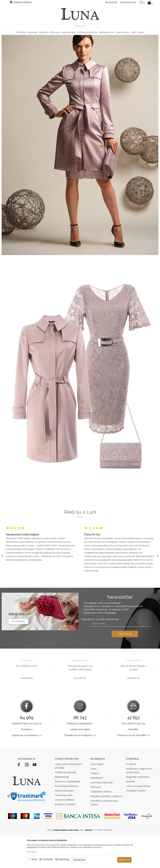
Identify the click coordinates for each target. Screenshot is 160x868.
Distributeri (97, 811)
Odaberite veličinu (101, 824)
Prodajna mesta (136, 823)
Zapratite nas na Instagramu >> (80, 768)
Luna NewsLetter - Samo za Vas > (81, 35)
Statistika (48, 859)
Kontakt (131, 814)
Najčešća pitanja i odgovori (107, 829)
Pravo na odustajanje (68, 814)
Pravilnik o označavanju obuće (104, 835)
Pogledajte (27, 711)
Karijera (95, 806)
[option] (28, 35)
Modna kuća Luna (11, 40)
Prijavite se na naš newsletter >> (133, 768)
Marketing (64, 859)
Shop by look (29, 40)
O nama (131, 797)
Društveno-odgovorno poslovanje (139, 803)
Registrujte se (128, 2)
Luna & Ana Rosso (132, 35)
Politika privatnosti (66, 805)
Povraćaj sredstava (66, 819)
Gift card (96, 820)
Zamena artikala (65, 833)
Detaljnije (32, 852)
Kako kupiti (97, 797)
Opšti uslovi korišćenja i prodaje (69, 799)
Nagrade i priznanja (138, 810)
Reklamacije (62, 810)
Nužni (35, 859)
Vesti (93, 801)
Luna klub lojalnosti (102, 815)
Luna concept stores (138, 819)
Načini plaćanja (64, 823)
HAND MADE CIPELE (28, 35)
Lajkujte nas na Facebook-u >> (27, 768)
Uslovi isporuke (64, 828)
